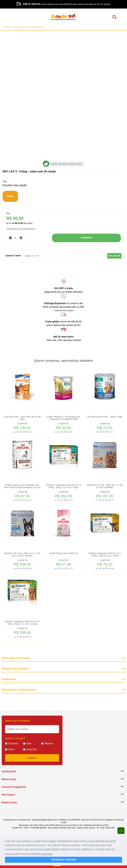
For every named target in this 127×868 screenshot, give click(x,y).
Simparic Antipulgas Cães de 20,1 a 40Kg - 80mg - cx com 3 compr (22, 623)
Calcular (114, 256)
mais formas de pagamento (21, 229)
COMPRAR (86, 238)
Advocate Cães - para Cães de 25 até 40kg (22, 418)
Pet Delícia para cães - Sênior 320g (105, 417)
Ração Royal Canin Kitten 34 (64, 553)
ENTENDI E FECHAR (64, 860)
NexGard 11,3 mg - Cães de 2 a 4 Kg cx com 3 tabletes (105, 486)
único (10, 196)
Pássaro (49, 743)
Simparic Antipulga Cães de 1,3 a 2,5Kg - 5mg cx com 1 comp (105, 554)
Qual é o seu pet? (15, 738)
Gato (29, 743)
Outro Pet (31, 749)
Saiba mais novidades (18, 721)
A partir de (22, 428)
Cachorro (13, 743)
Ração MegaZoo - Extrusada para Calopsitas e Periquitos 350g (64, 418)
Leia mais (47, 854)
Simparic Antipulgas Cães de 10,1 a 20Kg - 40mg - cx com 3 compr (64, 486)
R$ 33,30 (19, 223)
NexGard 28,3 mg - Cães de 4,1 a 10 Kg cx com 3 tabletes (22, 554)
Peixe (11, 749)
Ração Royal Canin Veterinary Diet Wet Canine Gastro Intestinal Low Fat (22, 486)
